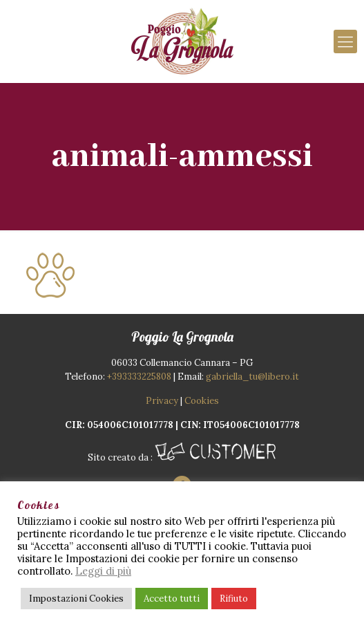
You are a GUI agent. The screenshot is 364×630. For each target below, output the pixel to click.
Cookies (202, 401)
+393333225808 (139, 377)
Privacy (162, 401)
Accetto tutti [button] (172, 599)
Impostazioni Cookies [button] (76, 599)
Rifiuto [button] (234, 599)
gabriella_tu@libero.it (252, 377)
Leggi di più (103, 571)
